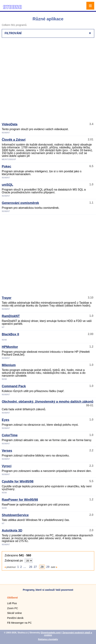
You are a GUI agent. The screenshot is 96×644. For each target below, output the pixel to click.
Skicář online (14, 613)
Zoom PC (13, 608)
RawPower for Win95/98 (20, 500)
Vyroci (7, 466)
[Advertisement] (39, 82)
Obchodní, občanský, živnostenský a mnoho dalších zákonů (48, 402)
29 (48, 567)
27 (35, 567)
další (53, 567)
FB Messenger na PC (19, 623)
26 (31, 567)
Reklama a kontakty (48, 639)
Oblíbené (12, 598)
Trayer (7, 298)
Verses (7, 451)
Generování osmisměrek (20, 203)
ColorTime (10, 435)
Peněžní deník (15, 618)
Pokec (7, 166)
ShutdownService (15, 515)
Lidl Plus (12, 603)
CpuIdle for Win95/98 (18, 481)
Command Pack (14, 386)
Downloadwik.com (51, 633)
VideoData (10, 124)
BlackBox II (10, 334)
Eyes (6, 420)
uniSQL (7, 185)
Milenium (9, 365)
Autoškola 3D (12, 530)
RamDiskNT (11, 316)
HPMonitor (10, 347)
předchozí (11, 567)
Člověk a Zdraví (14, 140)
